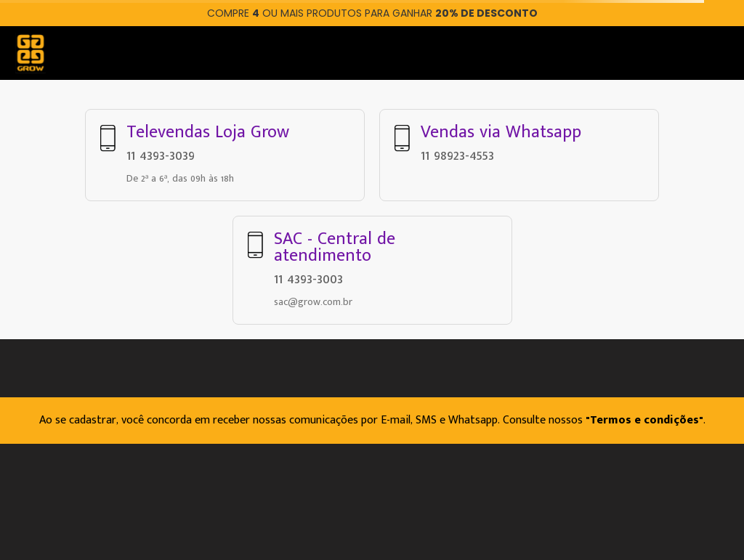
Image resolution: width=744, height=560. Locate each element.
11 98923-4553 (457, 155)
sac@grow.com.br (313, 302)
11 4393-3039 (161, 155)
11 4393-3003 (308, 279)
